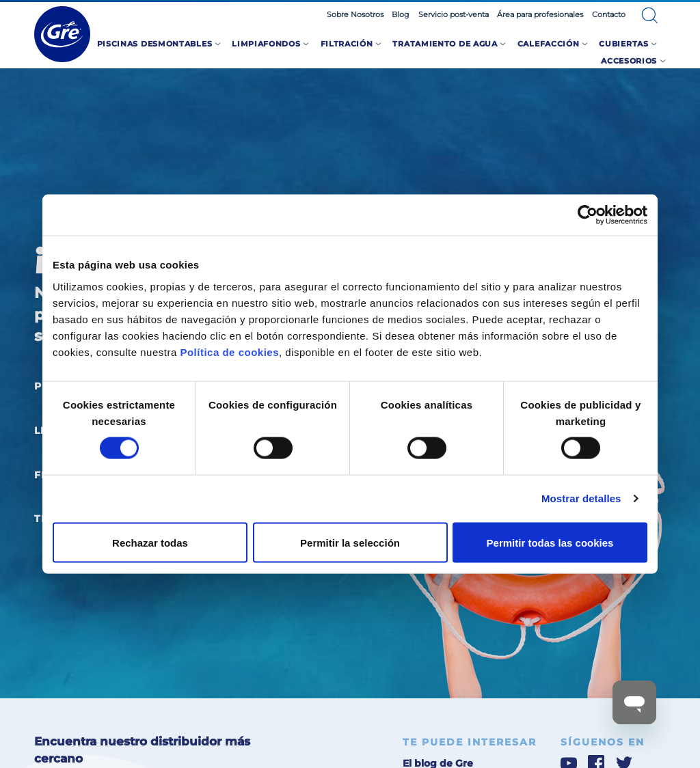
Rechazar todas (150, 542)
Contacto (609, 14)
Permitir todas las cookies (550, 542)
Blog (401, 14)
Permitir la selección (350, 542)
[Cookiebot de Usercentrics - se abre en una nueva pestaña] (588, 215)
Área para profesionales (540, 14)
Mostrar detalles (581, 498)
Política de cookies (229, 352)
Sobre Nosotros (355, 14)
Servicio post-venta (454, 14)
